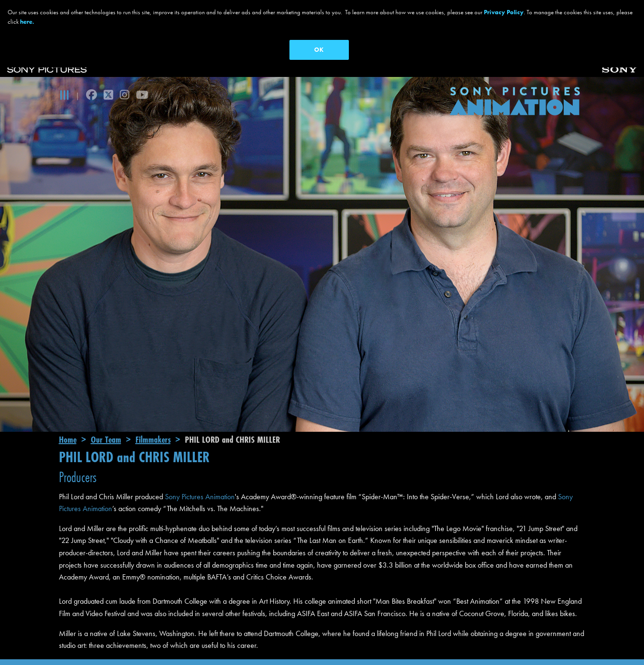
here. (27, 22)
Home (68, 425)
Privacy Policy (504, 12)
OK (319, 50)
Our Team (106, 425)
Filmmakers (153, 425)
